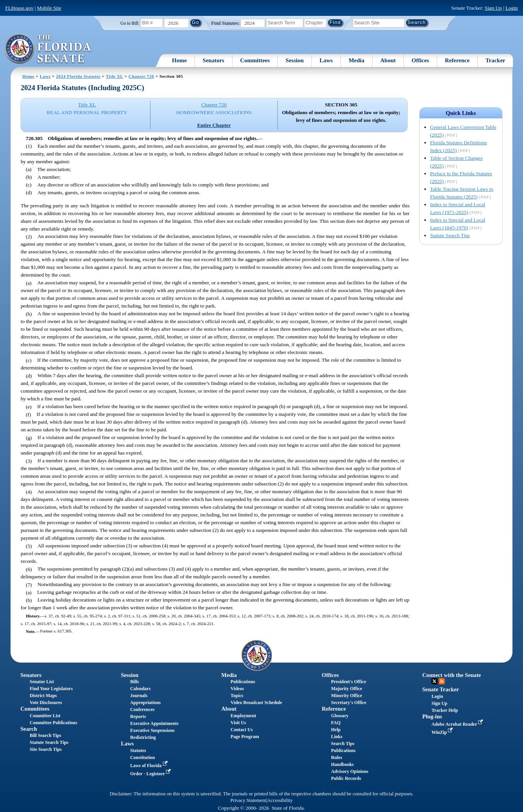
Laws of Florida (149, 766)
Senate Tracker (440, 689)
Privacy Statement (248, 800)
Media (356, 60)
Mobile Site (49, 8)
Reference (457, 60)
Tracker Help (445, 710)
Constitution (142, 757)
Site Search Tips (46, 749)
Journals (139, 696)
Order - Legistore (151, 774)
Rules (337, 757)
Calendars (140, 689)
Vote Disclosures (46, 703)
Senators (214, 60)
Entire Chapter (214, 125)
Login (512, 8)
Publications (243, 682)
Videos (237, 689)
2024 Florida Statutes (78, 76)
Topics (237, 696)
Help (336, 730)
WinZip (443, 732)
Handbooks (343, 764)
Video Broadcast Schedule (256, 703)
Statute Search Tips (450, 235)
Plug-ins (432, 716)
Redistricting (143, 737)
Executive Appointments (154, 723)
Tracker (495, 60)
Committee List (45, 716)
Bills (134, 682)
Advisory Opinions (350, 771)
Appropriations (145, 703)
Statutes (138, 750)
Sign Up (493, 8)
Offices (420, 60)
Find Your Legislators (51, 689)
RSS (442, 681)
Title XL (114, 76)
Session (295, 60)
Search (29, 729)
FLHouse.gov (20, 8)
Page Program (245, 737)
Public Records (346, 778)
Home (179, 60)
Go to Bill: (130, 23)
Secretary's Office (349, 703)
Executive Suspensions (152, 730)
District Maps (43, 696)
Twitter (434, 681)
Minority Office (347, 696)
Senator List (42, 682)
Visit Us (238, 723)
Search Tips (343, 744)
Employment (243, 716)
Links (337, 737)
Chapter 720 (141, 76)
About (388, 60)
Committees (255, 60)
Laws (326, 60)
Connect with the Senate (451, 675)
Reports (138, 716)
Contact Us (242, 730)
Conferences (142, 709)
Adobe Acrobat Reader (458, 724)
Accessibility (280, 800)
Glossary (340, 716)
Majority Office (347, 689)
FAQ (336, 723)
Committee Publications (54, 723)
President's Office (349, 682)
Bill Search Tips (45, 735)
